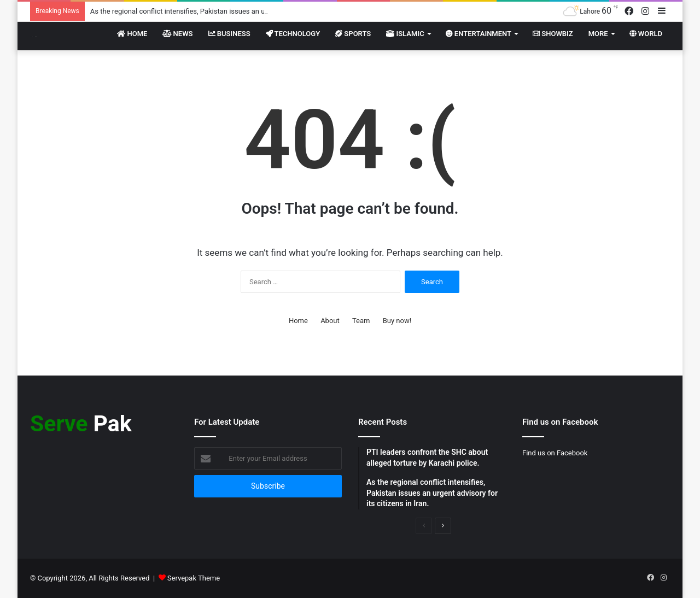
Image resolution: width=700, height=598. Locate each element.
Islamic (405, 34)
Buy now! (397, 321)
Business (229, 34)
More (598, 34)
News (177, 34)
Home (132, 34)
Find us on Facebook (555, 453)
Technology (293, 34)
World (646, 34)
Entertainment (479, 34)
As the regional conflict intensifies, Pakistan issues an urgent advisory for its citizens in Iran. (235, 11)
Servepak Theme (194, 578)
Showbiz (553, 34)
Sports (353, 34)
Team (361, 321)
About (330, 321)
